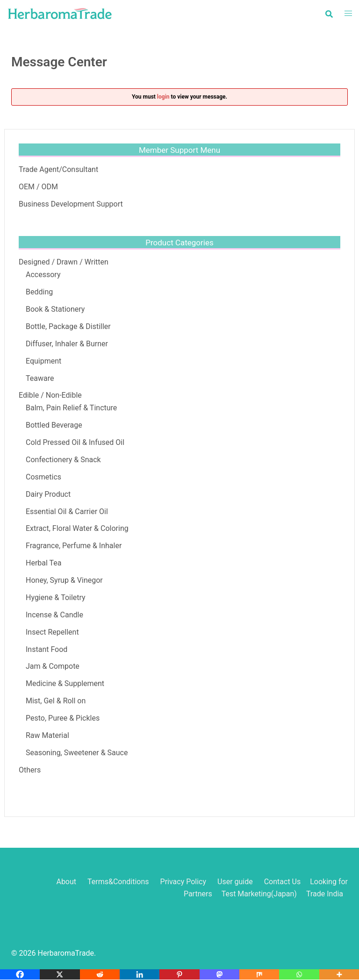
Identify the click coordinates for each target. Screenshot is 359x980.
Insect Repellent (52, 632)
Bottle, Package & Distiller (68, 326)
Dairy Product (48, 494)
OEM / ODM (38, 187)
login (163, 97)
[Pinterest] (179, 974)
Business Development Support (71, 204)
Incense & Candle (54, 615)
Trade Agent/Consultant (58, 169)
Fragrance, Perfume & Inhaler (74, 546)
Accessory (43, 275)
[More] (339, 974)
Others (30, 770)
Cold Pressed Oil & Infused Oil (75, 442)
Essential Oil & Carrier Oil (67, 511)
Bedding (39, 292)
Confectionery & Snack (63, 460)
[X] (60, 974)
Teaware (40, 378)
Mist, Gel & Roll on (56, 701)
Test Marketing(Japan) (259, 894)
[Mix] (259, 974)
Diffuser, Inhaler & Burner (67, 344)
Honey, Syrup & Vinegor (64, 580)
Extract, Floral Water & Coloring (77, 528)
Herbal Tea (44, 563)
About (66, 882)
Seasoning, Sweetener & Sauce (77, 753)
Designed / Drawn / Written (64, 262)
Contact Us (283, 882)
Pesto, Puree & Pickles (63, 718)
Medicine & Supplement (65, 683)
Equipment (43, 361)
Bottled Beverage (54, 425)
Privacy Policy (183, 882)
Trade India (325, 894)
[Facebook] (20, 974)
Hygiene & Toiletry (56, 597)
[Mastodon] (219, 974)
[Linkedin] (140, 974)
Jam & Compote (53, 666)
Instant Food (47, 649)
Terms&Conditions (118, 882)
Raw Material (47, 735)
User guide (236, 882)
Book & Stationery (55, 309)
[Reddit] (100, 974)
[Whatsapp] (299, 974)
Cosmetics (43, 477)
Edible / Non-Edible (50, 395)
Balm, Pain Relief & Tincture (71, 408)
